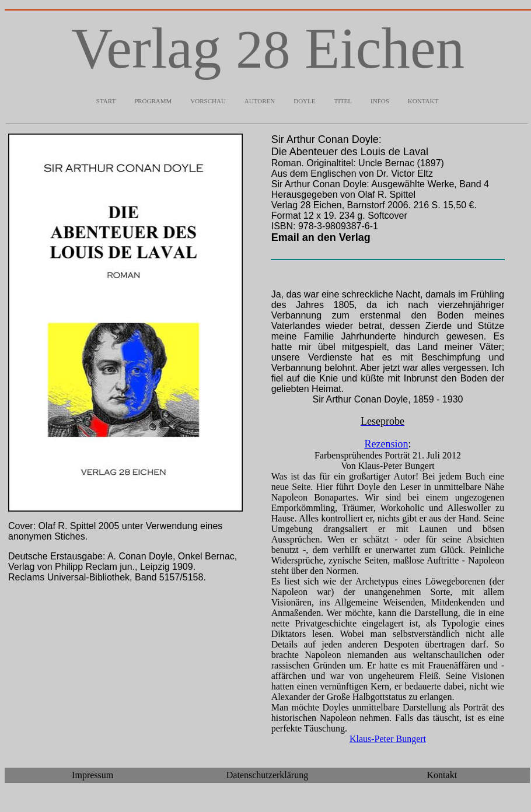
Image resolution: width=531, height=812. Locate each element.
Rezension (386, 444)
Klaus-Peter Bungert (388, 739)
